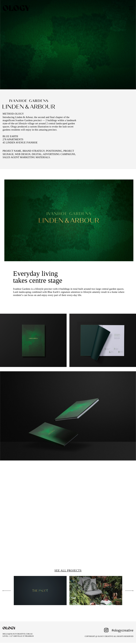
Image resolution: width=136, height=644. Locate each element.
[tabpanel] (69, 220)
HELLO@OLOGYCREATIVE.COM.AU (18, 634)
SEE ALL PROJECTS (68, 570)
